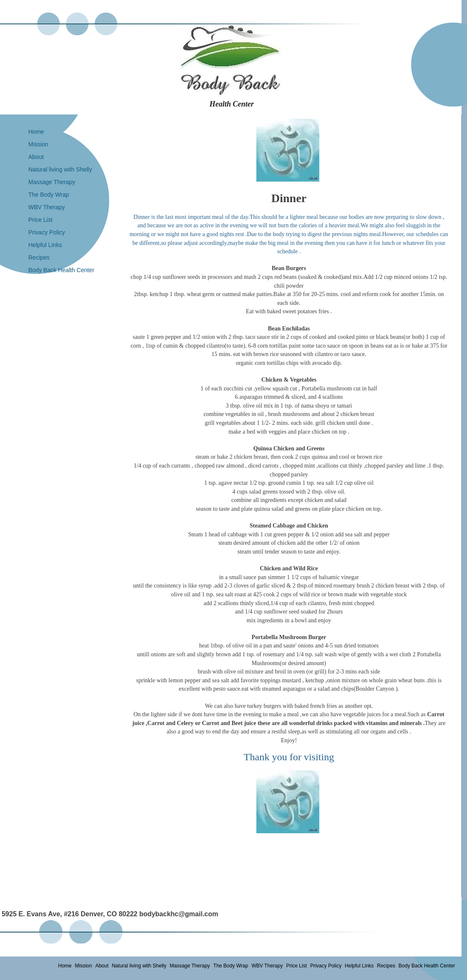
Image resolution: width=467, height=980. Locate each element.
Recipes (39, 257)
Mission (38, 144)
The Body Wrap (49, 195)
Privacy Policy (47, 232)
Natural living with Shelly (60, 169)
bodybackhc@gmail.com (179, 914)
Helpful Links (45, 245)
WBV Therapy (47, 207)
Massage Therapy (52, 182)
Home (36, 132)
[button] (288, 150)
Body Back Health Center (61, 270)
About (36, 157)
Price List (41, 220)
